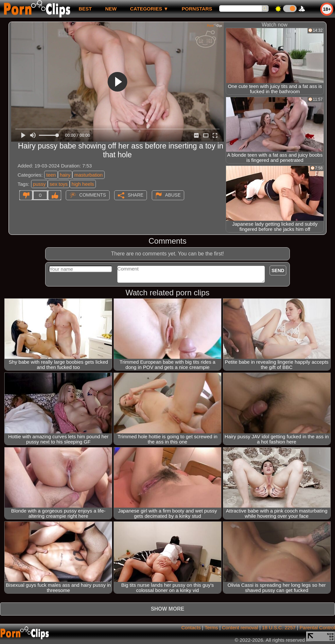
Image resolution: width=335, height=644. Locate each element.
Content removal (240, 627)
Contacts (191, 627)
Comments (93, 195)
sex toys (59, 184)
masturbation (88, 175)
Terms (211, 627)
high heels (83, 184)
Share (135, 195)
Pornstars (197, 9)
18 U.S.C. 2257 (279, 627)
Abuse (173, 195)
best (85, 9)
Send (278, 270)
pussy (39, 184)
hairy (65, 175)
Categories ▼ (149, 9)
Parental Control (317, 627)
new (111, 9)
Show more (167, 609)
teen (51, 175)
